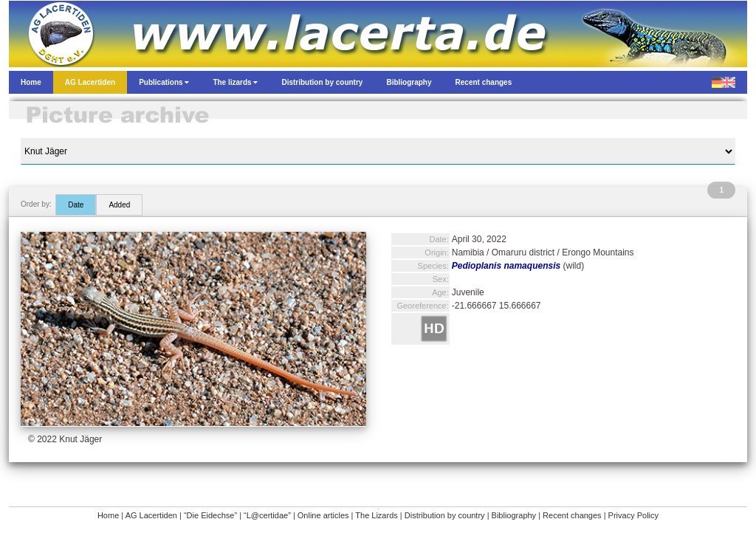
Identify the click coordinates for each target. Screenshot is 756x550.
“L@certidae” (267, 515)
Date (76, 205)
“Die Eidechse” (210, 515)
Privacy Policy (633, 515)
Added (119, 205)
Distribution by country (445, 515)
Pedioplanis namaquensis (506, 266)
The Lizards (376, 515)
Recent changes (572, 515)
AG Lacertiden (151, 515)
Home (108, 515)
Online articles (323, 515)
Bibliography (514, 515)
